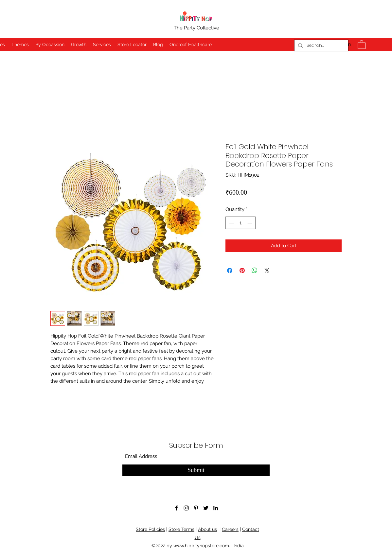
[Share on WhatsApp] (255, 271)
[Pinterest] (196, 508)
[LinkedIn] (216, 508)
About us (207, 529)
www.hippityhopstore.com (201, 546)
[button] (362, 44)
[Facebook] (176, 508)
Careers (230, 529)
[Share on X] (267, 271)
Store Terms (181, 529)
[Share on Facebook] (230, 271)
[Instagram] (186, 508)
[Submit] (196, 470)
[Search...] (321, 45)
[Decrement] (231, 223)
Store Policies (150, 529)
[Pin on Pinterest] (242, 271)
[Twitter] (206, 508)
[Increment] (250, 223)
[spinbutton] (241, 223)
